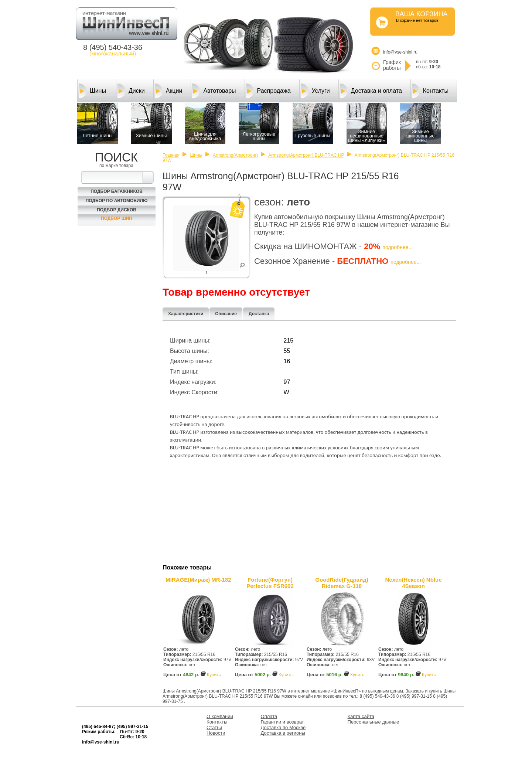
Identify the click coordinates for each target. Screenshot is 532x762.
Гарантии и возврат (282, 722)
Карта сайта (361, 716)
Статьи (214, 727)
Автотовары (214, 91)
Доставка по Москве (283, 727)
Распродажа (268, 91)
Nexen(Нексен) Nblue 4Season (413, 583)
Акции (169, 91)
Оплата (269, 716)
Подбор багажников (117, 191)
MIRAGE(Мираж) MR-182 (198, 580)
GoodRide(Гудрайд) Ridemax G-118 (342, 583)
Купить (214, 675)
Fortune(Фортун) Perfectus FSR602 (270, 583)
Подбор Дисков (117, 210)
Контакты (430, 91)
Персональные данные (374, 722)
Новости (216, 733)
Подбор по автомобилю (117, 201)
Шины (92, 91)
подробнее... (398, 247)
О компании (220, 716)
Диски (131, 91)
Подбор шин (117, 218)
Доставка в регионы (283, 733)
